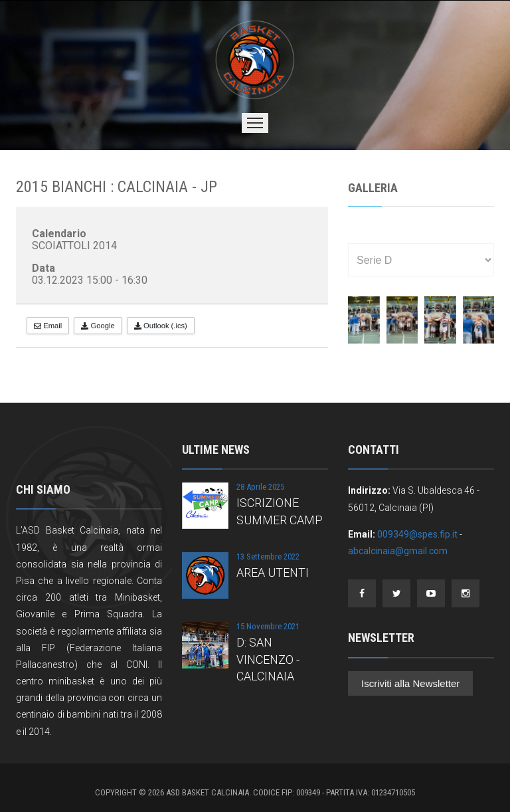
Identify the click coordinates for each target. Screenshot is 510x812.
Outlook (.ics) (161, 326)
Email (48, 326)
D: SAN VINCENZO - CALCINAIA (268, 659)
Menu (255, 123)
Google (98, 326)
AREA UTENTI (273, 572)
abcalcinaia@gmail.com (398, 551)
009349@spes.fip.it (417, 534)
